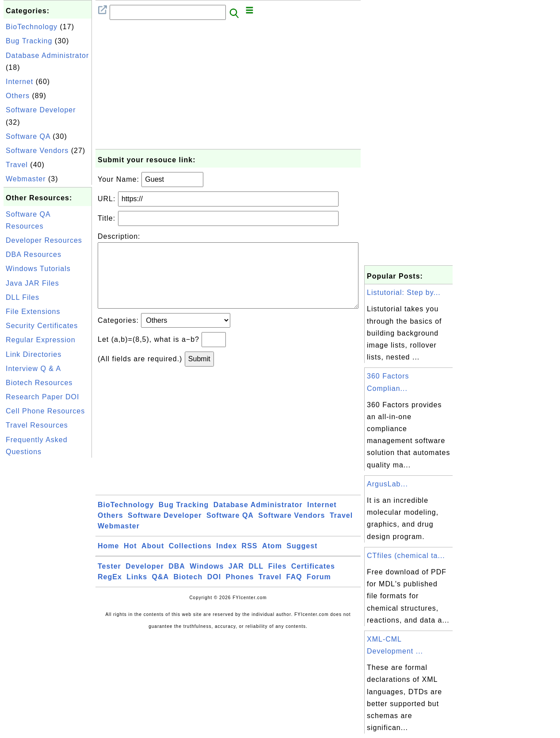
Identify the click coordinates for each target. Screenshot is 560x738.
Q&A (161, 591)
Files (277, 580)
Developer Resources (44, 240)
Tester (109, 580)
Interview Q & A (33, 369)
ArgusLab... (387, 484)
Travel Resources (37, 425)
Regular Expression (41, 340)
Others (18, 96)
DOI (214, 591)
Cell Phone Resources (45, 411)
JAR (236, 580)
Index (227, 560)
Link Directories (34, 354)
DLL (256, 580)
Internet (19, 82)
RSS (250, 560)
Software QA (28, 136)
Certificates (313, 580)
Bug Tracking (29, 41)
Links (137, 591)
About (153, 560)
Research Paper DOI (43, 397)
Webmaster (26, 179)
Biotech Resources (39, 383)
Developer (145, 580)
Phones (240, 591)
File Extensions (33, 312)
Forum (319, 591)
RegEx (110, 591)
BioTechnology (32, 27)
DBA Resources (34, 254)
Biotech (188, 591)
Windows (207, 580)
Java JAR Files (32, 283)
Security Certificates (42, 326)
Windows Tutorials (38, 269)
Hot (130, 560)
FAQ (294, 591)
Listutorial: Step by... (404, 293)
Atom (272, 560)
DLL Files (23, 297)
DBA (177, 580)
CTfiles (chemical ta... (406, 556)
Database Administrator (47, 55)
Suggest (302, 560)
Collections (190, 560)
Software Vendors (37, 151)
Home (108, 560)
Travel (17, 165)
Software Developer (41, 110)
